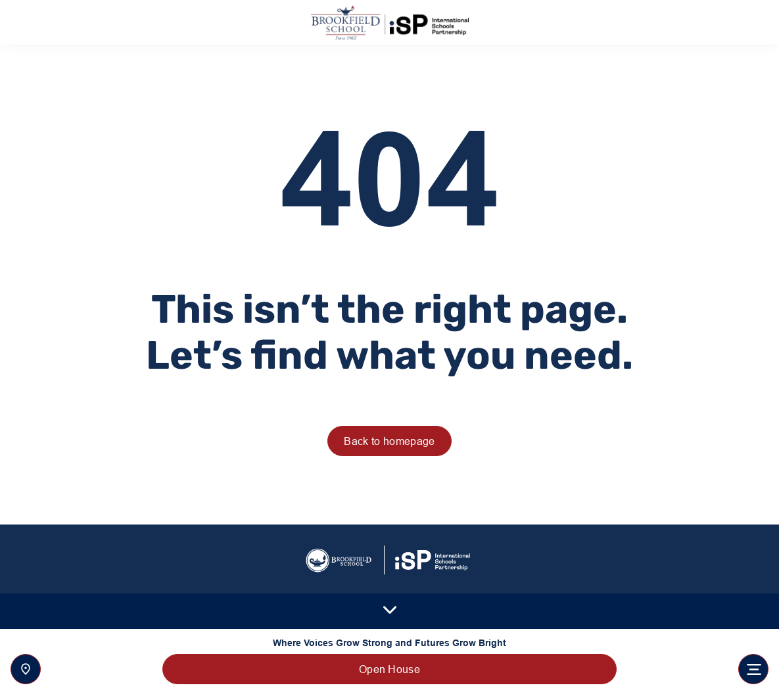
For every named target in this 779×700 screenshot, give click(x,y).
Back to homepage (389, 441)
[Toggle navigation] (753, 669)
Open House (389, 669)
